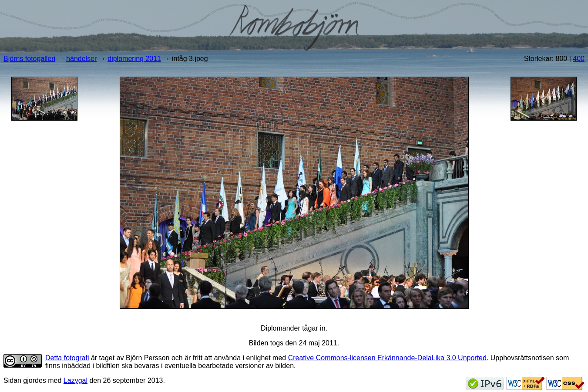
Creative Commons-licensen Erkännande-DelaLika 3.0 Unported (387, 358)
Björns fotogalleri (29, 59)
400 (579, 59)
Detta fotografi (67, 358)
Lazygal (76, 380)
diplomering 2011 (134, 59)
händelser (81, 59)
